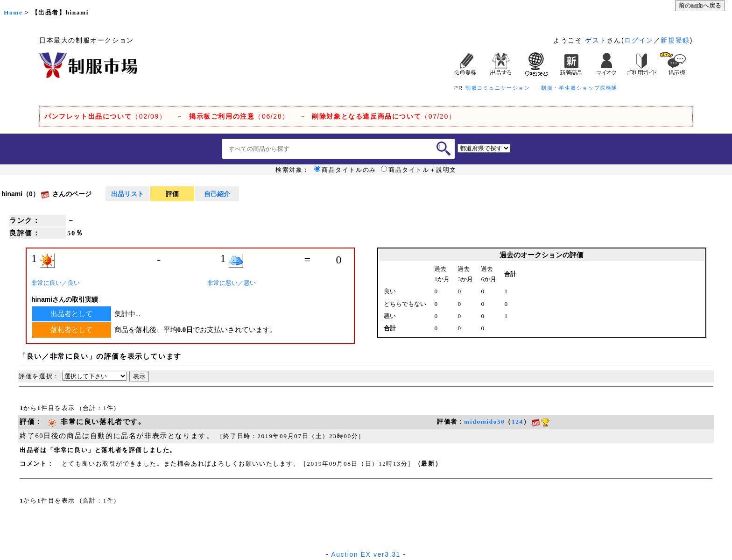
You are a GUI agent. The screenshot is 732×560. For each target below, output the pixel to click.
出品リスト (127, 194)
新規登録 (675, 40)
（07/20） (384, 116)
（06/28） (239, 116)
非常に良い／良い (56, 283)
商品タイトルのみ (345, 170)
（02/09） (105, 116)
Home (13, 12)
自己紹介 (217, 194)
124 (517, 422)
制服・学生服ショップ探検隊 (579, 88)
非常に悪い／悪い (232, 283)
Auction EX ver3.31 (366, 554)
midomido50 (484, 422)
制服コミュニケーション (498, 88)
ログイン (639, 40)
